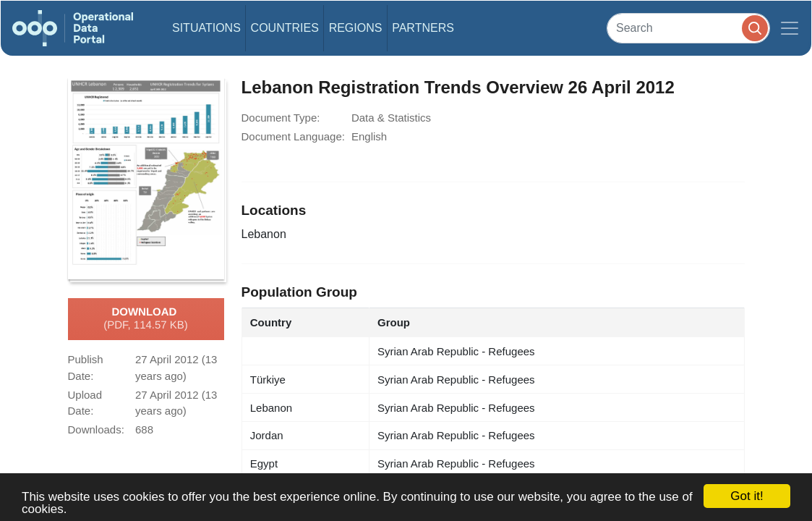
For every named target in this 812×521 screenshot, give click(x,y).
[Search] (688, 28)
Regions (356, 28)
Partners (423, 28)
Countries (285, 28)
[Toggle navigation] (790, 28)
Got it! (747, 496)
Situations (206, 28)
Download (146, 319)
